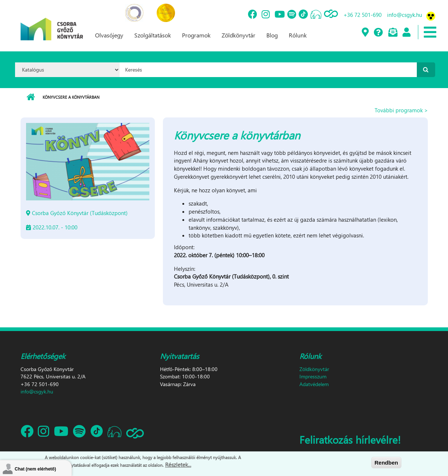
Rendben (386, 463)
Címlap (31, 97)
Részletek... (178, 465)
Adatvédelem (314, 384)
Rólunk (298, 35)
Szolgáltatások (153, 35)
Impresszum (313, 376)
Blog (272, 35)
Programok (196, 35)
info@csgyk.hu (405, 15)
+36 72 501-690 (363, 15)
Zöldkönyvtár (238, 35)
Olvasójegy (109, 35)
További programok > (401, 110)
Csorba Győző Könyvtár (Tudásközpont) (80, 213)
